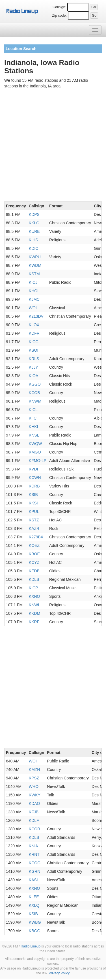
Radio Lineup (31, 946)
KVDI (33, 469)
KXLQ (34, 905)
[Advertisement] (53, 146)
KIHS (33, 240)
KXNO (34, 596)
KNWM (35, 401)
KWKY (35, 795)
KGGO (35, 384)
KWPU (35, 257)
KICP (33, 588)
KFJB (34, 812)
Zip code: (59, 16)
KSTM (34, 274)
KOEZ (34, 545)
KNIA (33, 846)
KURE (34, 231)
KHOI (34, 291)
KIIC (33, 418)
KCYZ (34, 562)
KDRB (34, 486)
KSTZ (34, 520)
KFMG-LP (38, 461)
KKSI (33, 503)
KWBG (35, 922)
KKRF (34, 622)
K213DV (36, 316)
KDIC (33, 248)
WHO (34, 786)
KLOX (34, 325)
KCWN (35, 478)
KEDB (34, 571)
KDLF (34, 820)
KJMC (34, 299)
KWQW (35, 444)
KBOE (34, 554)
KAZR (34, 528)
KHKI (33, 427)
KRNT (34, 854)
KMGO (35, 452)
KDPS (34, 214)
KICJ (33, 282)
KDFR (34, 333)
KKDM (34, 613)
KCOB (34, 393)
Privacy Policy (59, 973)
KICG (34, 342)
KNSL (34, 435)
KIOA (33, 376)
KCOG (35, 863)
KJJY (33, 367)
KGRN (34, 871)
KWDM (35, 265)
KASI (33, 880)
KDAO (34, 803)
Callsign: (59, 7)
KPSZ (34, 778)
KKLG (34, 223)
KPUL (34, 512)
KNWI (34, 605)
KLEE (34, 897)
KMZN (34, 770)
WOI (33, 308)
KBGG (34, 931)
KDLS (34, 579)
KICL (33, 410)
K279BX (36, 537)
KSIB (33, 495)
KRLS (34, 359)
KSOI (33, 350)
